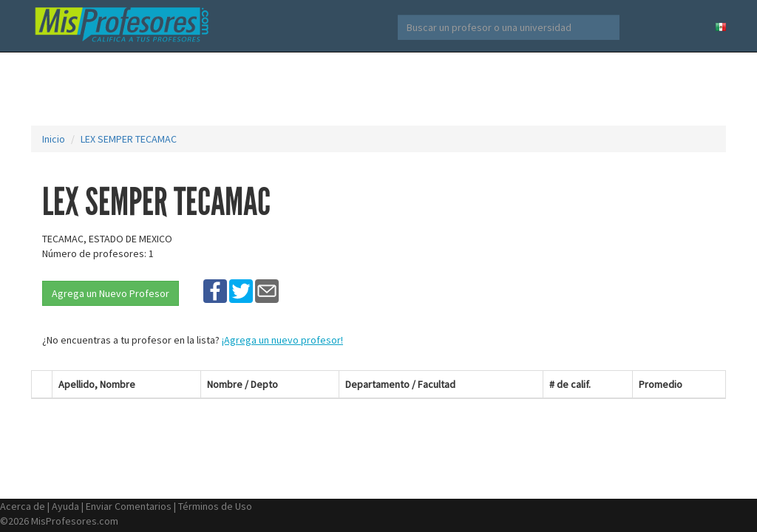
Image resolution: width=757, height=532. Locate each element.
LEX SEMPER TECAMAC (129, 139)
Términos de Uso (215, 506)
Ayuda (65, 506)
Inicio (54, 139)
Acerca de (23, 506)
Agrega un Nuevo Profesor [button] (111, 293)
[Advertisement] (378, 89)
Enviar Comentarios (129, 506)
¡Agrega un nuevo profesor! (282, 340)
